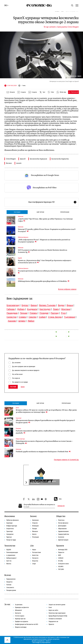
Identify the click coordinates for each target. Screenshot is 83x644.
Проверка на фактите (22, 607)
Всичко (8, 575)
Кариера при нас (20, 619)
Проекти (60, 546)
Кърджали (32, 309)
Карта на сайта (53, 610)
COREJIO (61, 558)
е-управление (11, 555)
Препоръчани (65, 212)
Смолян (32, 317)
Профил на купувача (22, 622)
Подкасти (61, 552)
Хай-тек (9, 561)
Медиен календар (21, 627)
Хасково (12, 321)
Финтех (9, 564)
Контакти (18, 613)
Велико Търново (47, 305)
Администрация (63, 540)
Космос (9, 163)
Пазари (35, 529)
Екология (61, 537)
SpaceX (23, 159)
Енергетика (39, 478)
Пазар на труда (11, 540)
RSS (58, 499)
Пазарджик (12, 313)
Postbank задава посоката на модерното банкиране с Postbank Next (43, 452)
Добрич (21, 309)
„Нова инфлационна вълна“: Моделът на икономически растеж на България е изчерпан (44, 241)
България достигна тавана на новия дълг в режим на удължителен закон (47, 272)
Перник (24, 313)
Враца (70, 305)
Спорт (34, 564)
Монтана (66, 309)
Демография (62, 526)
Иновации (35, 526)
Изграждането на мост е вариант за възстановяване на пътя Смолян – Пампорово (44, 442)
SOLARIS (61, 567)
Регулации (36, 537)
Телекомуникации (12, 552)
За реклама (19, 605)
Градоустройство (64, 534)
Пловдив (44, 313)
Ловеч (56, 309)
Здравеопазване (63, 531)
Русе (63, 313)
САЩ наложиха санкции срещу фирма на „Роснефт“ (43, 482)
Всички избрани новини (67, 289)
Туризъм (9, 537)
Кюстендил (45, 309)
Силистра (11, 317)
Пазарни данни (11, 590)
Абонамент (18, 610)
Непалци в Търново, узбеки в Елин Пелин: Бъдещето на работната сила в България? (47, 230)
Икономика (10, 516)
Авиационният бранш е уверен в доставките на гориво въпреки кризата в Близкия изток (45, 421)
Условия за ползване (55, 619)
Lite (32, 546)
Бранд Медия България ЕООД (58, 616)
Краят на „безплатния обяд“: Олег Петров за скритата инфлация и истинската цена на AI (45, 262)
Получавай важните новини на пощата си (39, 505)
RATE (60, 555)
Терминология (11, 579)
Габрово (11, 309)
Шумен (22, 321)
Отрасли (35, 523)
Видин (61, 305)
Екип (50, 607)
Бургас (25, 305)
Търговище (70, 317)
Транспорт (19, 418)
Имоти (34, 534)
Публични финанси (23, 237)
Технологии (10, 546)
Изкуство (35, 561)
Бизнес (34, 516)
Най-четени (40, 212)
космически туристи (60, 159)
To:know (9, 585)
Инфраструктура (20, 439)
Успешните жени (63, 564)
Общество (61, 516)
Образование (62, 529)
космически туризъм (38, 159)
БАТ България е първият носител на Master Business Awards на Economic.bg (43, 251)
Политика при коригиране (57, 613)
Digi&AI (20, 258)
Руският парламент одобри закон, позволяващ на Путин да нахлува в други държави (45, 432)
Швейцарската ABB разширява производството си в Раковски (44, 281)
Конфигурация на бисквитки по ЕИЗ (27, 624)
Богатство (35, 555)
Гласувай (13, 387)
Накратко (9, 582)
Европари (9, 523)
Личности (35, 558)
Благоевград (13, 305)
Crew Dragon (11, 159)
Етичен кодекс (20, 616)
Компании (21, 216)
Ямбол (31, 321)
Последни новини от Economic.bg (66, 460)
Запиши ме (61, 506)
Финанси (35, 531)
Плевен (33, 313)
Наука (34, 550)
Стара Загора (55, 317)
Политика (18, 429)
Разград (55, 313)
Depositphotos (46, 642)
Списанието (10, 588)
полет (19, 163)
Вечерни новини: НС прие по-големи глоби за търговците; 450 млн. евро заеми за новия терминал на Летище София (46, 411)
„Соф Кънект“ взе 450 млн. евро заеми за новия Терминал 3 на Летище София (45, 220)
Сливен (22, 317)
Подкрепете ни (53, 622)
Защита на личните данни (57, 605)
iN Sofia (61, 561)
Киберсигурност (11, 558)
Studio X (48, 641)
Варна (34, 305)
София (42, 317)
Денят (17, 408)
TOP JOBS (61, 569)
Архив (23, 387)
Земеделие (10, 534)
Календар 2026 (63, 550)
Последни (17, 212)
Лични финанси (63, 523)
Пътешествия (37, 552)
